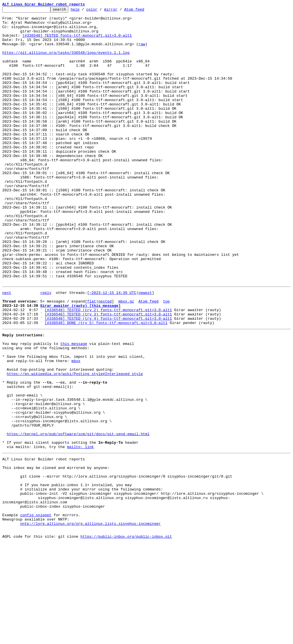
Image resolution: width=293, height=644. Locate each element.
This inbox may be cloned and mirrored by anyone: (56, 555)
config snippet (36, 612)
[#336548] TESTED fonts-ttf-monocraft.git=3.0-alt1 (77, 41)
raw (142, 52)
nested (105, 359)
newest (145, 348)
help (84, 11)
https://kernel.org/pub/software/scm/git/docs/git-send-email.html (78, 516)
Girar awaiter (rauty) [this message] (81, 364)
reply (46, 348)
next (7, 348)
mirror (120, 11)
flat (91, 359)
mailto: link (80, 532)
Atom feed (143, 11)
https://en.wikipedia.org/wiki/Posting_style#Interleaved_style (75, 444)
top (166, 359)
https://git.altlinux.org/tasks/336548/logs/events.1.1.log (66, 62)
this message (74, 408)
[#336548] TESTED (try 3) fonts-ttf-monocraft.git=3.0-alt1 (108, 374)
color (101, 11)
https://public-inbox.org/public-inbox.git (126, 638)
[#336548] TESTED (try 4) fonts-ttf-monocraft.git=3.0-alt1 (108, 379)
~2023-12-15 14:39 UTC (113, 348)
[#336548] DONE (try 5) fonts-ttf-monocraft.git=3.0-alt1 (106, 384)
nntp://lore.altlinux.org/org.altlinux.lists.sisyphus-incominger (90, 622)
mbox (76, 429)
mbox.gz (126, 359)
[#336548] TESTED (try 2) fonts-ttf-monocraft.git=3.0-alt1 (108, 369)
